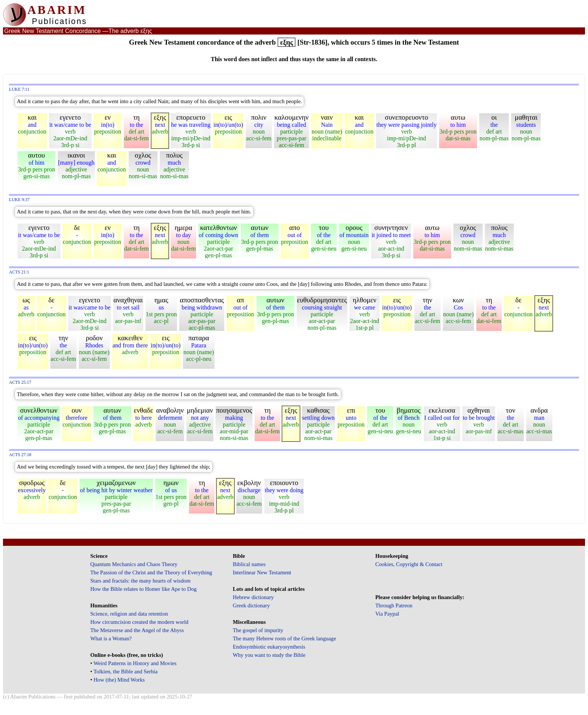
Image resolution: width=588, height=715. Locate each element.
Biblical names (249, 564)
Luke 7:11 (19, 89)
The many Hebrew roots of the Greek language (285, 638)
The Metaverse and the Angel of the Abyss (137, 630)
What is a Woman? (111, 638)
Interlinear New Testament (262, 572)
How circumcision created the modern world (139, 622)
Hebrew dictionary (253, 597)
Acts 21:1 (19, 272)
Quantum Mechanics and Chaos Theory (134, 564)
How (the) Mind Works (119, 680)
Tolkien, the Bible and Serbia (125, 671)
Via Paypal (387, 614)
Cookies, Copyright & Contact (409, 564)
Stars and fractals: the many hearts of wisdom (140, 581)
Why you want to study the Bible (269, 655)
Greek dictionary (251, 605)
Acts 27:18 (20, 455)
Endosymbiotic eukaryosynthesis (269, 647)
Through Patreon (394, 605)
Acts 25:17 (20, 382)
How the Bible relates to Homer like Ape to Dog (144, 589)
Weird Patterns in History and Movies (135, 663)
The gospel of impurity (258, 630)
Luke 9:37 (19, 200)
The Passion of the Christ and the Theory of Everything (151, 572)
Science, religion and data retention (129, 614)
